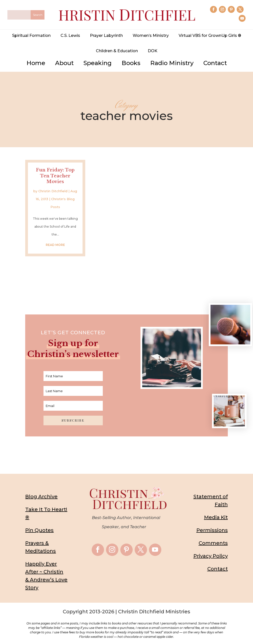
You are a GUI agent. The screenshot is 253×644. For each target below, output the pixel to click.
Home (36, 63)
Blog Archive (41, 497)
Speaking (98, 63)
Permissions (212, 530)
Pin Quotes (39, 530)
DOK (153, 51)
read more (55, 245)
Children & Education (117, 51)
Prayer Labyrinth (106, 36)
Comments (213, 543)
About (64, 63)
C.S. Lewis (70, 36)
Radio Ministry (172, 63)
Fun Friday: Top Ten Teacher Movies (55, 176)
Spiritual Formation (31, 36)
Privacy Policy (211, 556)
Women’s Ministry (151, 36)
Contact (215, 63)
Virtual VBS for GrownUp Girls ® (210, 36)
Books (131, 63)
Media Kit (216, 517)
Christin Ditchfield (53, 191)
